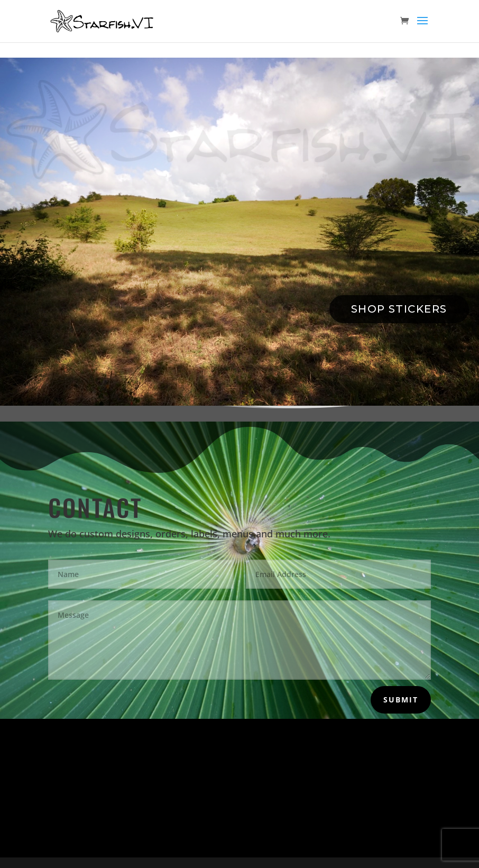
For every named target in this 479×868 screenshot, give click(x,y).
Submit (401, 700)
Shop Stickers (399, 309)
